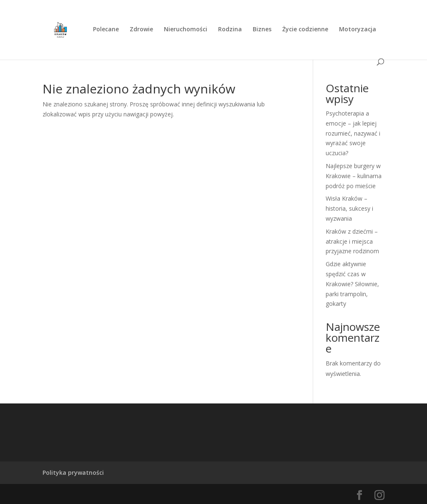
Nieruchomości (186, 30)
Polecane (106, 30)
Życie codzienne (305, 30)
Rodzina (230, 30)
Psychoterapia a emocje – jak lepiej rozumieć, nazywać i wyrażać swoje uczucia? (353, 133)
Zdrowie (141, 30)
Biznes (262, 30)
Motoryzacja (358, 30)
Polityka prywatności (73, 472)
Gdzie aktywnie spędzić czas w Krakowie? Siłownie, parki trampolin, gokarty (352, 284)
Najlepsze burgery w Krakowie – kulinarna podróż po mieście (354, 176)
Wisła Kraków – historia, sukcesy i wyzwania (349, 208)
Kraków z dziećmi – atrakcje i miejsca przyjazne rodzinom (352, 241)
